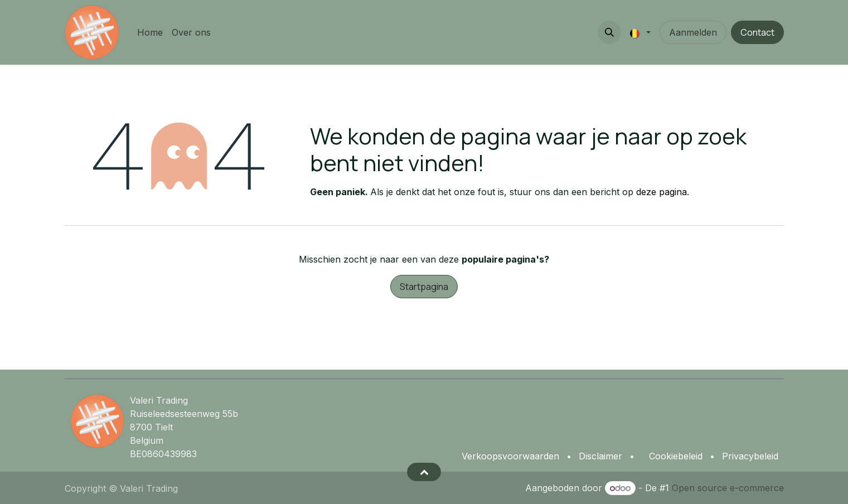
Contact (757, 32)
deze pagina (662, 192)
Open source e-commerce (728, 488)
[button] (609, 32)
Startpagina (424, 287)
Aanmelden (693, 32)
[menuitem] (150, 32)
